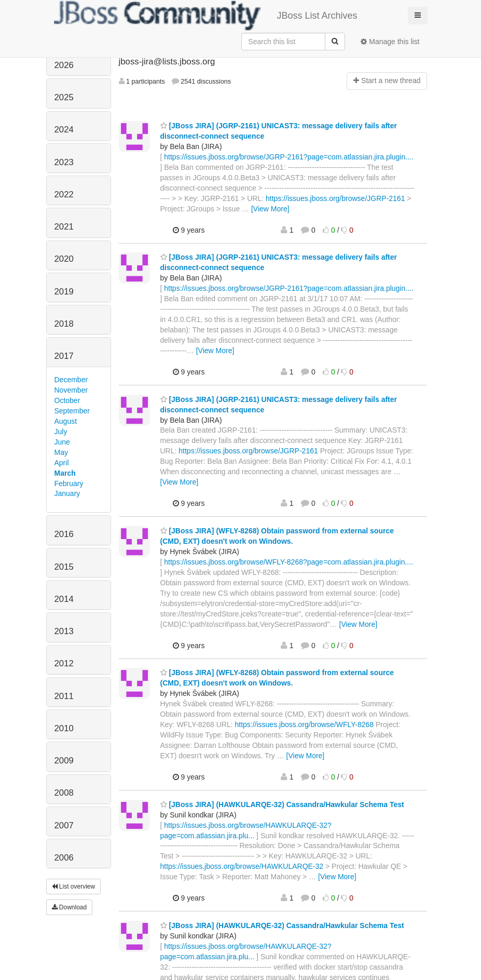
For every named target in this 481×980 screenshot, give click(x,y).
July (61, 432)
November (71, 390)
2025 (64, 97)
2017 (64, 356)
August (66, 421)
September (72, 411)
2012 (64, 663)
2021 (64, 227)
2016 (64, 534)
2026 (64, 65)
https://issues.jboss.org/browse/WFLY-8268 (304, 724)
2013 (64, 631)
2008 (64, 793)
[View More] (270, 209)
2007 (64, 825)
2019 (64, 292)
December (71, 380)
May (61, 452)
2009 (64, 761)
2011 (64, 696)
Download (70, 907)
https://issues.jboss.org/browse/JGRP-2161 (335, 198)
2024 (64, 130)
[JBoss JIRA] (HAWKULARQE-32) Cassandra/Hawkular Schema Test (282, 804)
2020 (64, 259)
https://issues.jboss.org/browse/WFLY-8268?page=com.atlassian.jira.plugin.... (288, 562)
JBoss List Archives (206, 16)
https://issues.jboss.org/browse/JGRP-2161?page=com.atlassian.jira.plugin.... (289, 157)
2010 (64, 728)
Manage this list (390, 42)
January (67, 493)
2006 (64, 858)
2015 (64, 567)
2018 (64, 324)
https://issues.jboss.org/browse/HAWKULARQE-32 (242, 866)
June (62, 442)
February (69, 484)
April (62, 463)
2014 (64, 599)
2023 (64, 162)
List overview (74, 887)
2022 (64, 194)
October (67, 400)
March (65, 473)
